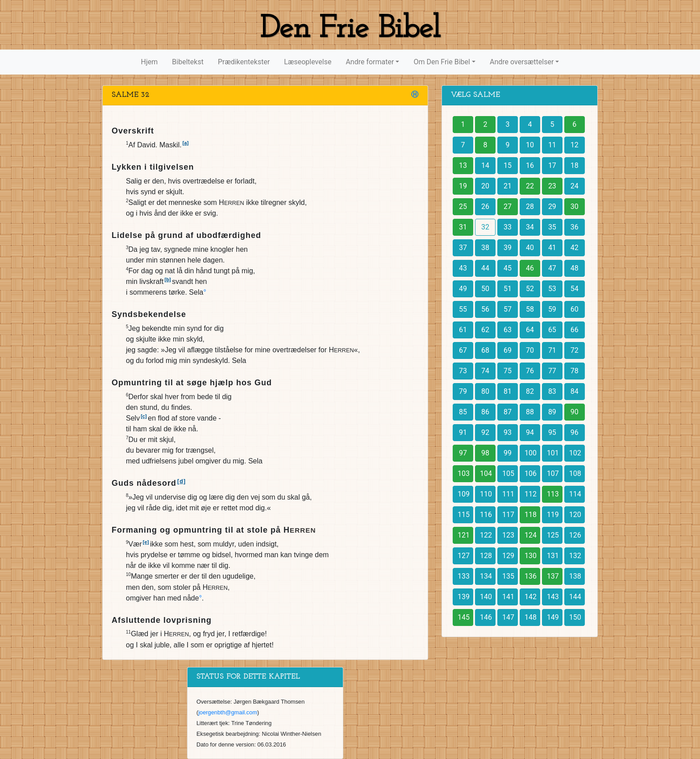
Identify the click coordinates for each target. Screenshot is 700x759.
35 (552, 227)
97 (463, 453)
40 (530, 248)
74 (485, 371)
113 (553, 494)
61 (463, 330)
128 (486, 556)
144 (575, 597)
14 (485, 165)
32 (485, 227)
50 (485, 289)
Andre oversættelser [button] (522, 62)
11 (552, 145)
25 (463, 206)
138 (575, 576)
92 (485, 432)
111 (508, 494)
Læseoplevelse (308, 62)
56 (485, 309)
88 (530, 412)
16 (530, 165)
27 (508, 206)
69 (508, 350)
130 (531, 556)
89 (552, 412)
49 (463, 289)
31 (463, 227)
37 (463, 248)
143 (553, 597)
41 (552, 248)
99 (508, 453)
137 (553, 576)
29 (552, 206)
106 (531, 473)
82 (530, 391)
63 (508, 330)
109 (464, 494)
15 (508, 165)
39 (508, 248)
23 (552, 186)
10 (530, 145)
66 (575, 330)
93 (508, 432)
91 (463, 432)
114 (575, 494)
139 (464, 597)
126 (575, 535)
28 (530, 206)
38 (485, 248)
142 (531, 597)
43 (463, 268)
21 (508, 186)
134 (486, 576)
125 (553, 535)
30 (575, 206)
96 (575, 432)
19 (463, 186)
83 (552, 391)
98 (485, 453)
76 (530, 371)
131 (553, 556)
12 (575, 145)
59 (552, 309)
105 (508, 473)
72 (575, 350)
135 (508, 576)
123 (508, 535)
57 (508, 309)
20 (485, 186)
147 (508, 617)
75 (508, 371)
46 (530, 268)
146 (486, 617)
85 (463, 412)
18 (575, 165)
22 (530, 186)
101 (553, 453)
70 (530, 350)
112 (531, 494)
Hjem (150, 62)
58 (530, 309)
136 (531, 576)
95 (552, 432)
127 (464, 556)
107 (553, 473)
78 (575, 371)
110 (486, 494)
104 (486, 473)
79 (463, 391)
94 (530, 432)
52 (530, 289)
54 (575, 289)
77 (552, 371)
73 (463, 371)
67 (463, 350)
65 (552, 330)
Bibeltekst (188, 62)
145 (464, 617)
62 (485, 330)
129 (508, 556)
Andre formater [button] (370, 62)
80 (485, 391)
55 (463, 309)
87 (508, 412)
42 (575, 248)
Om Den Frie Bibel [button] (442, 62)
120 (575, 515)
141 (508, 597)
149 (553, 617)
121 (464, 535)
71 (552, 350)
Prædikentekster (244, 62)
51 (508, 289)
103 (464, 473)
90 (575, 412)
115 (464, 515)
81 (508, 391)
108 (575, 473)
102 (575, 453)
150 (575, 617)
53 (552, 289)
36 (575, 227)
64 (530, 330)
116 (486, 515)
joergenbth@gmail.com (228, 712)
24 (575, 186)
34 (530, 227)
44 (485, 268)
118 (531, 515)
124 (531, 535)
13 (463, 165)
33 (508, 227)
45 (508, 268)
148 (531, 617)
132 (575, 556)
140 (486, 597)
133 (464, 576)
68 (485, 350)
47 (552, 268)
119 (553, 515)
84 (575, 391)
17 (552, 165)
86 (485, 412)
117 (508, 515)
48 (575, 268)
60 (575, 309)
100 (531, 453)
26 (485, 206)
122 (486, 535)
